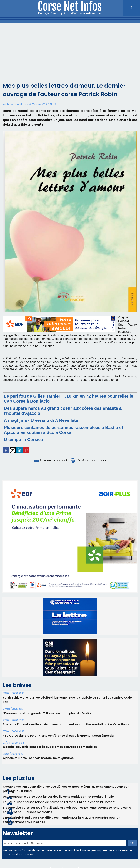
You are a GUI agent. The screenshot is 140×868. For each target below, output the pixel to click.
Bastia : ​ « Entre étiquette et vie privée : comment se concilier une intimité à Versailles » (66, 724)
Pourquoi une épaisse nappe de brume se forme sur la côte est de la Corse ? (59, 802)
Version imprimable (88, 460)
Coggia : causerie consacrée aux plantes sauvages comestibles (50, 747)
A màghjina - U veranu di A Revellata (41, 420)
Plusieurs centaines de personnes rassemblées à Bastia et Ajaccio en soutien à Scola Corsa (63, 430)
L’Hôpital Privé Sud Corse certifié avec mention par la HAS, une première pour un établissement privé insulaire (62, 820)
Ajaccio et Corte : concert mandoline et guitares (38, 758)
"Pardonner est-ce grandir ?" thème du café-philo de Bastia (47, 713)
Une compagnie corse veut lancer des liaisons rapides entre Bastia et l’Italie (58, 797)
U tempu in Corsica (23, 440)
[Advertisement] (70, 55)
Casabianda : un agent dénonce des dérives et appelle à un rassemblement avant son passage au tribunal (66, 789)
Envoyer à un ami (50, 460)
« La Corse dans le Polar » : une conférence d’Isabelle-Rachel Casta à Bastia (58, 736)
